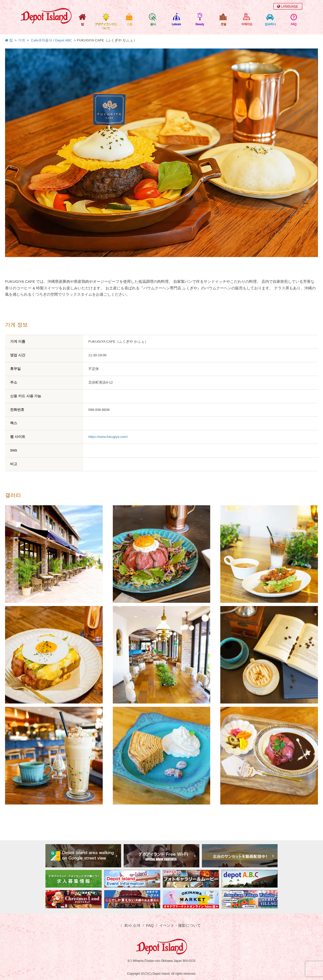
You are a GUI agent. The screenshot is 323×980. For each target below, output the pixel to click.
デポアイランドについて (106, 26)
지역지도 (247, 24)
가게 (21, 40)
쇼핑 (129, 24)
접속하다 (270, 24)
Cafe (35, 40)
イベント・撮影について (180, 925)
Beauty (200, 24)
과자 (42, 40)
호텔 (223, 24)
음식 (153, 24)
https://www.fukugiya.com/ (108, 437)
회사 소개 (132, 925)
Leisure (176, 24)
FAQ (294, 24)
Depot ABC (63, 40)
